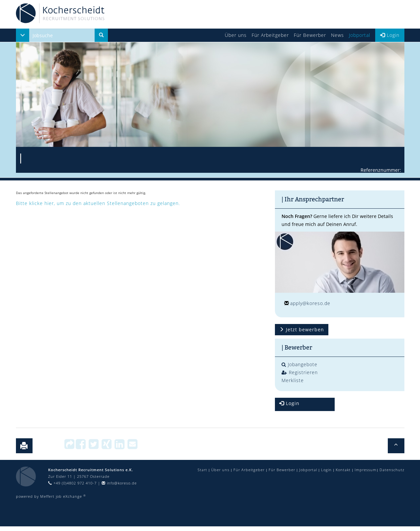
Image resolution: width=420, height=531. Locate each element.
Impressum (366, 470)
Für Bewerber (310, 35)
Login (390, 35)
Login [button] (289, 403)
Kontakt (343, 470)
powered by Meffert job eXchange (51, 496)
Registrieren (300, 372)
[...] (62, 35)
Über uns (236, 35)
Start (202, 470)
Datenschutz (392, 470)
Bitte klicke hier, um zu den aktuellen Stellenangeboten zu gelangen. (98, 203)
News (337, 35)
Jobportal (360, 35)
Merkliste (293, 380)
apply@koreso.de (310, 303)
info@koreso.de (119, 483)
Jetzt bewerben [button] (302, 329)
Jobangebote (299, 364)
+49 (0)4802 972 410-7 (72, 483)
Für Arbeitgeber (270, 35)
